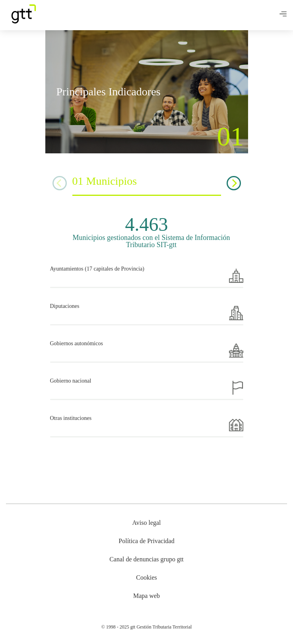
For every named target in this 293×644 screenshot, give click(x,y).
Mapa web (146, 596)
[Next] (234, 183)
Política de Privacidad (146, 541)
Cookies (146, 577)
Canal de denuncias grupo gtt (146, 559)
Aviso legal (146, 523)
